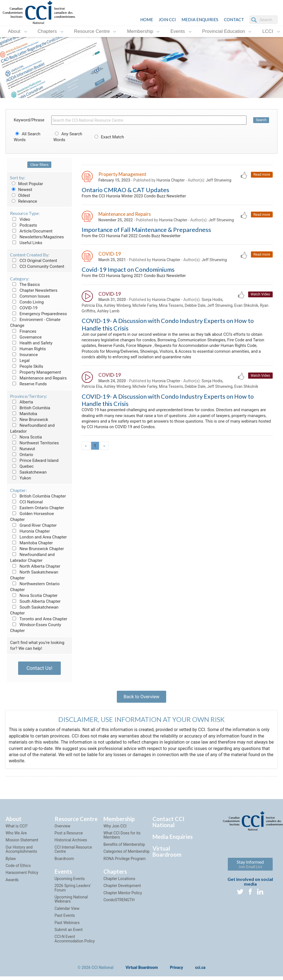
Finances (23, 331)
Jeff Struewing (219, 181)
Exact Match (108, 137)
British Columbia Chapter (38, 496)
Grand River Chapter (33, 525)
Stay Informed (250, 867)
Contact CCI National (168, 825)
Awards (12, 883)
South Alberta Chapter (35, 601)
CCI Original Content (34, 261)
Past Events (65, 919)
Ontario (22, 455)
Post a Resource (69, 837)
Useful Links (26, 243)
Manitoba (24, 414)
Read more (261, 175)
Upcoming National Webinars (71, 903)
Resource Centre (92, 31)
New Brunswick (29, 420)
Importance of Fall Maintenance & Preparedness (146, 232)
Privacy (177, 971)
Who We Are (16, 837)
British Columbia (30, 408)
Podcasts (24, 225)
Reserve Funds (28, 384)
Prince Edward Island (34, 460)
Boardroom (64, 862)
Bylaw (11, 862)
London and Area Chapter (38, 537)
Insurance (24, 355)
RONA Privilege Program (124, 862)
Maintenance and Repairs (38, 378)
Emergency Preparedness (38, 314)
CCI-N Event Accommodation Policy (75, 942)
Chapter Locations (119, 882)
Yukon (20, 478)
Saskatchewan (28, 472)
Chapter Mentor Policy (123, 896)
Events (178, 31)
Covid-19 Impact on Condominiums (128, 273)
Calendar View (67, 912)
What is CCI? (17, 829)
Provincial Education (224, 31)
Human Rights (28, 349)
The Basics (25, 285)
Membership (140, 31)
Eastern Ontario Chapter (37, 508)
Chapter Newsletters (34, 290)
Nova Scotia (26, 437)
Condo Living (27, 302)
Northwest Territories (34, 443)
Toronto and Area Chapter (39, 619)
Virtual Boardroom (167, 855)
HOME (147, 19)
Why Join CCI (115, 829)
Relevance (24, 201)
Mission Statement (22, 844)
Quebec (22, 466)
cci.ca (200, 971)
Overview (63, 829)
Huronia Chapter (30, 531)
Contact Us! (39, 668)
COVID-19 (24, 308)
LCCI (268, 31)
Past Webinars (67, 926)
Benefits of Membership (124, 848)
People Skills (27, 366)
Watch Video (260, 298)
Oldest (20, 195)
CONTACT (234, 19)
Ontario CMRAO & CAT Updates (125, 190)
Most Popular (26, 184)
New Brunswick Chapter (37, 549)
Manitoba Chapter (31, 543)
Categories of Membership (126, 855)
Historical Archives (71, 844)
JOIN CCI (167, 19)
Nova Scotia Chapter (34, 596)
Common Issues (30, 296)
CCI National (26, 502)
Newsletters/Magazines (37, 237)
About (14, 31)
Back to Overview (141, 698)
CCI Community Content (37, 266)
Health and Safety (31, 343)
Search (261, 120)
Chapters (47, 31)
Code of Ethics (18, 869)
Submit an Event (69, 933)
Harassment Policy (22, 876)
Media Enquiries (200, 19)
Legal (20, 361)
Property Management (36, 372)
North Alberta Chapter (35, 566)
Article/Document (31, 231)
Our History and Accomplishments (21, 853)
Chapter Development (122, 889)
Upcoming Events (70, 882)
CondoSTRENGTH (119, 903)
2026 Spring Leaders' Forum (73, 891)
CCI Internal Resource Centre (73, 853)
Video (20, 219)
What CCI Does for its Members (122, 839)
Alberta (21, 402)
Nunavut (22, 449)
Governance (26, 337)
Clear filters (39, 165)
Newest (21, 190)
